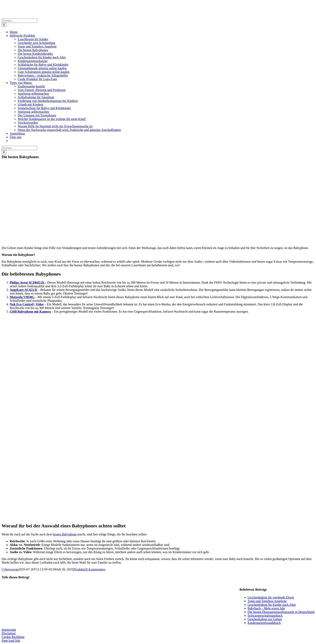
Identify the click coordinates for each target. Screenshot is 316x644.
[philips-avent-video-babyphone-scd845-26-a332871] (22, 397)
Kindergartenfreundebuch (264, 623)
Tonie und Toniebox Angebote (267, 601)
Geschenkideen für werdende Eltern (271, 597)
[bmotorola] (22, 438)
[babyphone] (42, 241)
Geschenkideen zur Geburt (265, 619)
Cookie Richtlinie (13, 637)
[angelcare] (22, 479)
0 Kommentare (96, 569)
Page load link (11, 640)
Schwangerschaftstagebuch (265, 615)
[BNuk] (22, 356)
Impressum (9, 630)
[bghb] (22, 520)
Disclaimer (9, 633)
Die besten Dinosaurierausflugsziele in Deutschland (281, 612)
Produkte (80, 569)
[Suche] (4, 25)
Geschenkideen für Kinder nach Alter (272, 605)
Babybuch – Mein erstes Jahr (266, 608)
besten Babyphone (65, 534)
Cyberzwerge (10, 569)
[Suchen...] (19, 21)
